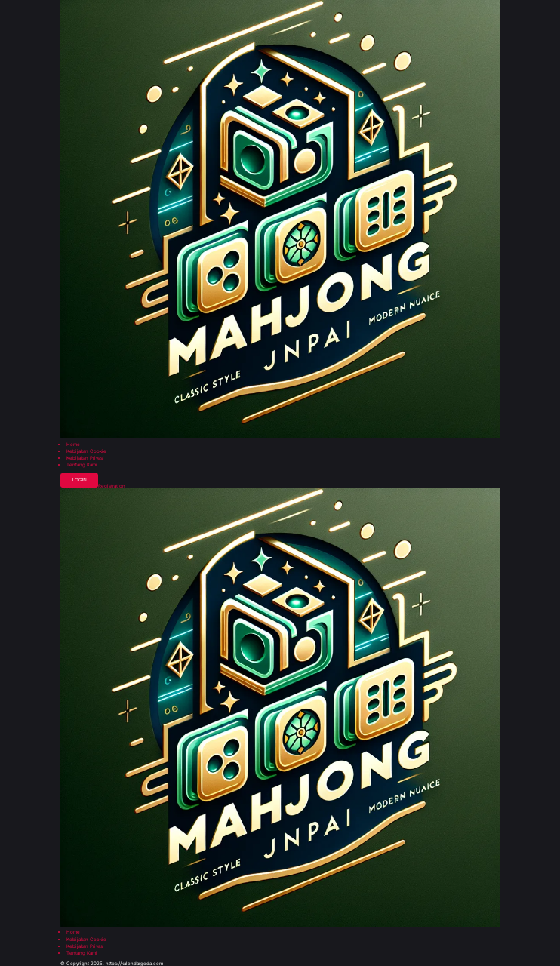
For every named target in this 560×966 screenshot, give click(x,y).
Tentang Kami (82, 465)
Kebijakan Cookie (86, 451)
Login (79, 480)
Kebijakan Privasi (85, 458)
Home (73, 445)
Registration (112, 486)
